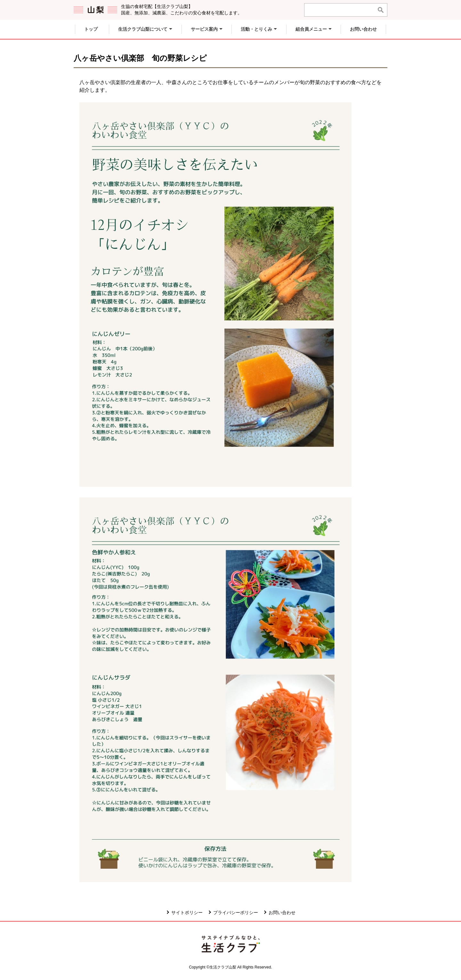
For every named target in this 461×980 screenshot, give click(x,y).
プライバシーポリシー (236, 913)
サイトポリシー (187, 913)
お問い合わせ (282, 913)
